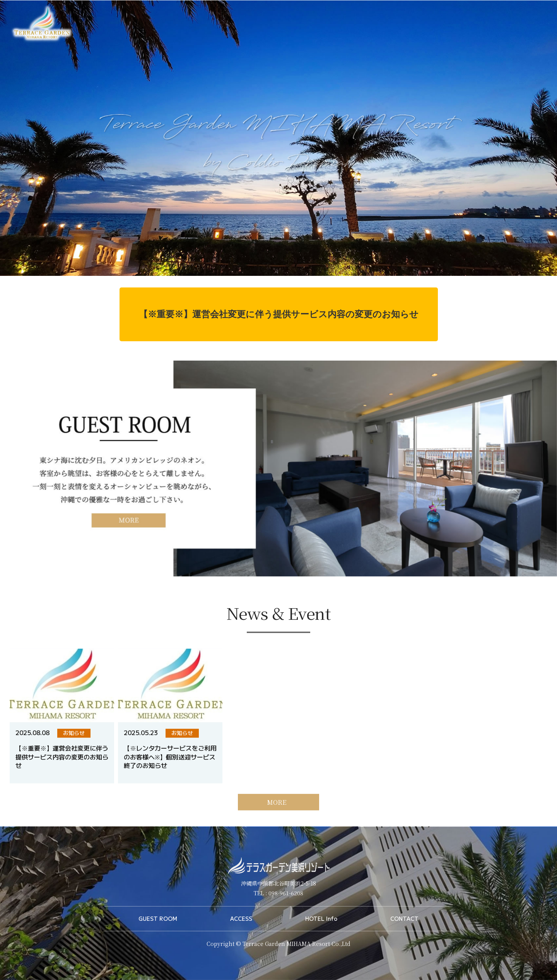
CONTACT (404, 918)
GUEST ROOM (158, 918)
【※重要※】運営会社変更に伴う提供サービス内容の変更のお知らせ (279, 314)
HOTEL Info (321, 918)
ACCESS (241, 918)
